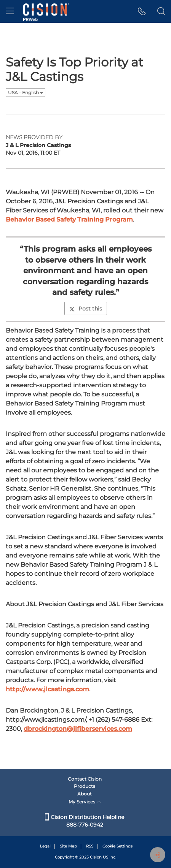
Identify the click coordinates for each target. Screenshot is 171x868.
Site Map (68, 846)
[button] (142, 11)
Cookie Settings (117, 846)
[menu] (10, 11)
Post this (86, 309)
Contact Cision (85, 779)
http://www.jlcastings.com (47, 689)
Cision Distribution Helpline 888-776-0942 (85, 821)
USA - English (26, 93)
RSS (90, 846)
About (85, 794)
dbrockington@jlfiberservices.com (78, 729)
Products (85, 786)
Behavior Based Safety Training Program (69, 219)
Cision (96, 857)
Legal (45, 846)
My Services (85, 802)
